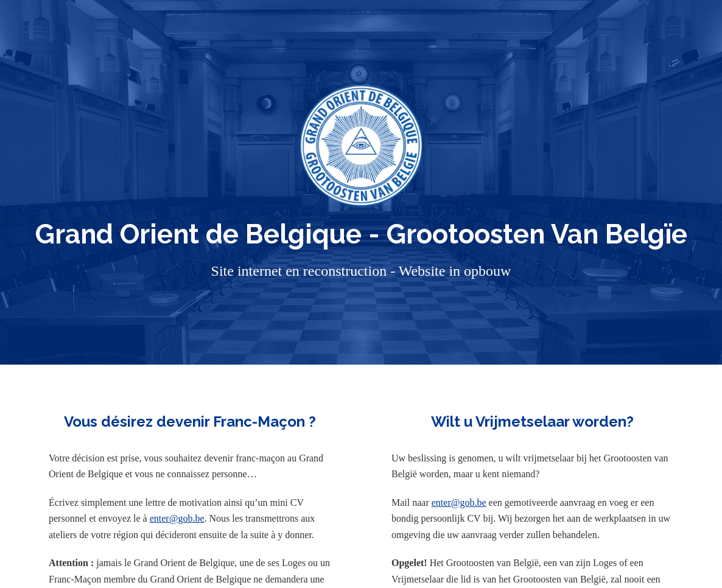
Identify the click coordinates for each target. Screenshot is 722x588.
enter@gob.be (177, 518)
